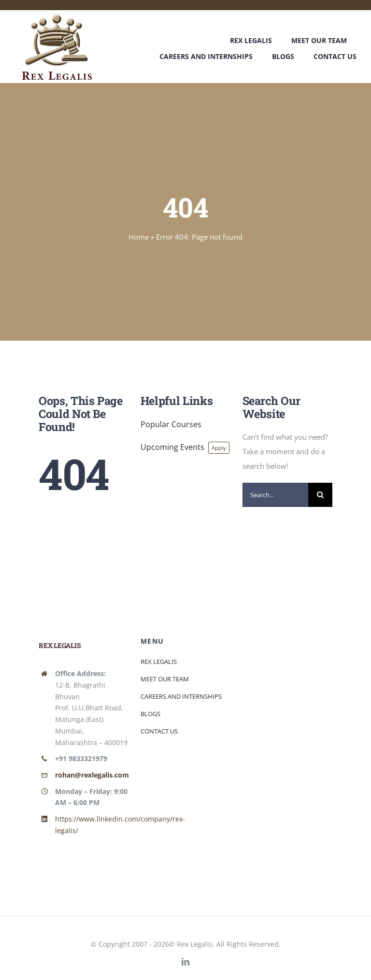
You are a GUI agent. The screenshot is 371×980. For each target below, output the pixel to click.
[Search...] (276, 495)
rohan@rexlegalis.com (92, 775)
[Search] (320, 495)
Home (139, 237)
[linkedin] (185, 962)
